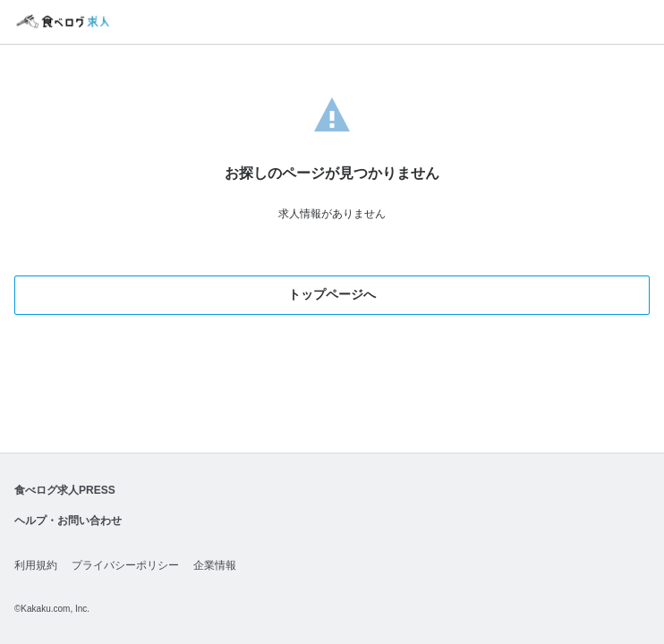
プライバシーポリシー (125, 565)
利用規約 (36, 565)
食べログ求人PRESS (65, 490)
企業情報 (215, 565)
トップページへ (332, 294)
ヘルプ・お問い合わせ (68, 521)
